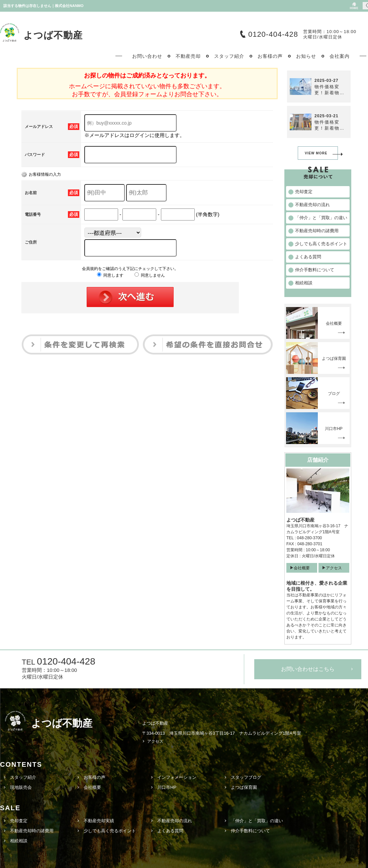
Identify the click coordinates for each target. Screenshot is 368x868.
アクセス (334, 568)
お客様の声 (95, 777)
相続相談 (19, 841)
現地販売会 (21, 787)
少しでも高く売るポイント (110, 831)
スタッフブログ (246, 777)
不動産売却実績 (99, 821)
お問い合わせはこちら (308, 669)
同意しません (150, 275)
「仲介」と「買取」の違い (257, 821)
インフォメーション (177, 777)
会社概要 (302, 568)
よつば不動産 (53, 35)
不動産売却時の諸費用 (32, 831)
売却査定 (19, 821)
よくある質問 (170, 831)
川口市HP (167, 787)
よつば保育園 (244, 787)
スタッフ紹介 (23, 777)
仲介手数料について (250, 831)
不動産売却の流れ (175, 821)
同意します (110, 275)
